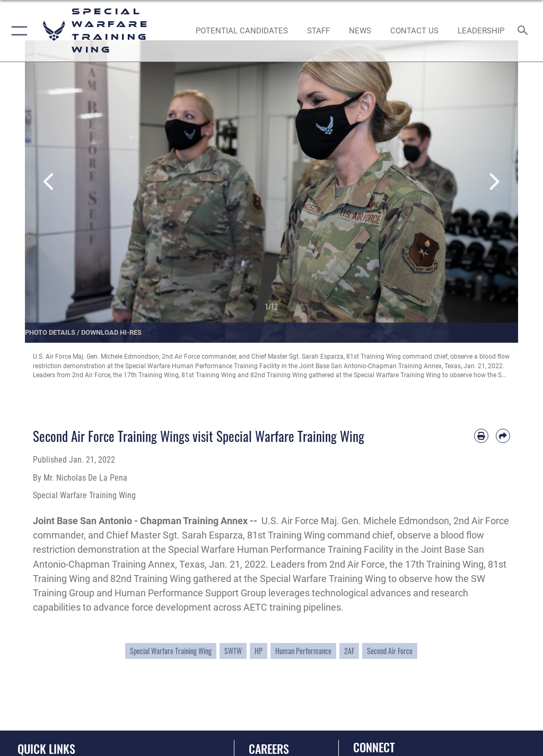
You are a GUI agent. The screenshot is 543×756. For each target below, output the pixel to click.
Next (493, 182)
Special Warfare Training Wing (171, 651)
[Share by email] (503, 436)
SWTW (233, 651)
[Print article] (481, 436)
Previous (50, 182)
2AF (349, 651)
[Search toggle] (525, 31)
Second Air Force (390, 651)
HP (259, 651)
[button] (17, 31)
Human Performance (303, 651)
